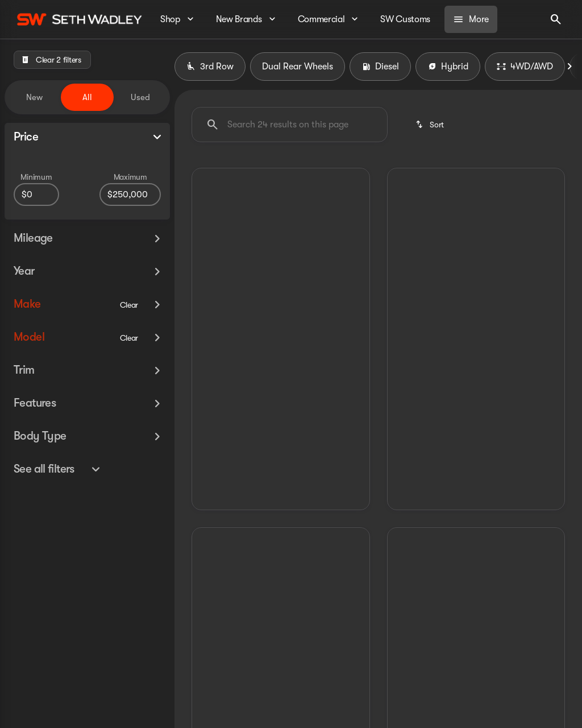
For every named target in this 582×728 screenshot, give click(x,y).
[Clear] (129, 305)
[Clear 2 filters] (52, 60)
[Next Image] (569, 67)
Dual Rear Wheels (298, 67)
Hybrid (448, 67)
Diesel (380, 67)
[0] (36, 195)
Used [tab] (140, 97)
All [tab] (87, 97)
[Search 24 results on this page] (290, 125)
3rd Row (210, 67)
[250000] (130, 195)
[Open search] (556, 19)
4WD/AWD (525, 67)
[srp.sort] (431, 125)
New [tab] (34, 97)
